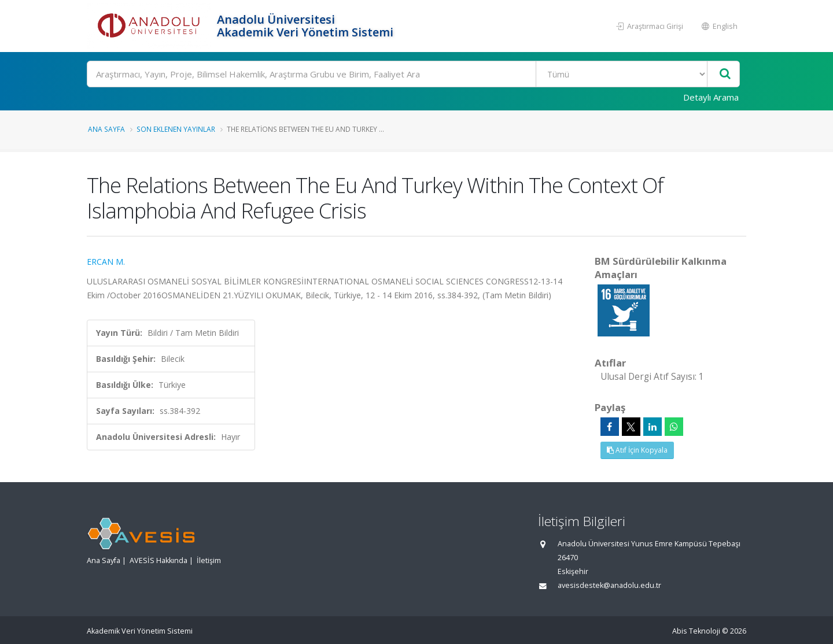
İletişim (209, 560)
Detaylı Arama (711, 97)
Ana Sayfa (106, 129)
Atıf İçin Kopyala (637, 450)
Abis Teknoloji (696, 631)
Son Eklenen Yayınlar (176, 129)
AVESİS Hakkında (159, 560)
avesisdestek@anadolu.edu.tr (609, 585)
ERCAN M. (106, 262)
